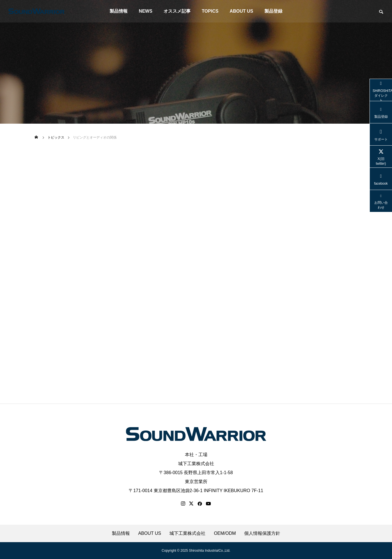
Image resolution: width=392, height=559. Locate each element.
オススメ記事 (177, 11)
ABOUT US (241, 11)
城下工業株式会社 (196, 464)
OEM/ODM (225, 533)
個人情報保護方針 (262, 533)
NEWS (146, 11)
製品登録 (273, 11)
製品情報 (119, 11)
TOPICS (210, 11)
